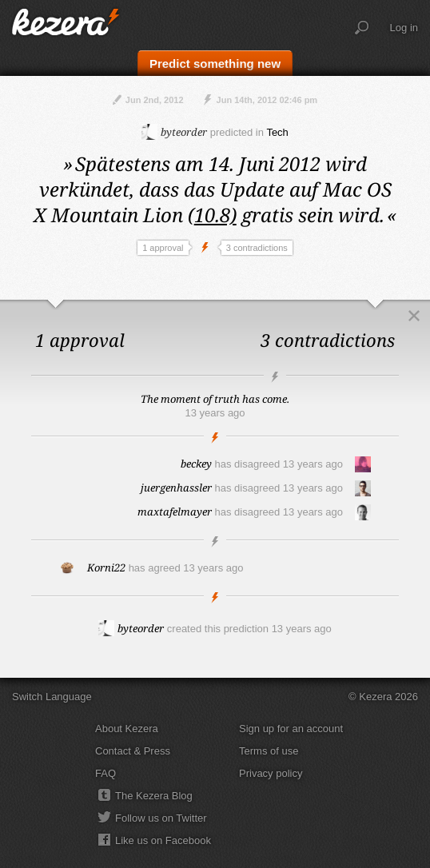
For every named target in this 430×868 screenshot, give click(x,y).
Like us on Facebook (163, 840)
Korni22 (106, 567)
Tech (277, 132)
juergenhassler (176, 488)
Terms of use (269, 751)
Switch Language (52, 697)
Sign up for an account (291, 729)
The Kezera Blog (154, 796)
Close (414, 316)
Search (362, 28)
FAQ (106, 773)
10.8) (215, 215)
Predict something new (215, 64)
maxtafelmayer (175, 512)
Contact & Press (133, 751)
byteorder (174, 132)
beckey (196, 464)
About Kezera (127, 729)
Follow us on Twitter (161, 818)
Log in (404, 28)
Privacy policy (271, 773)
